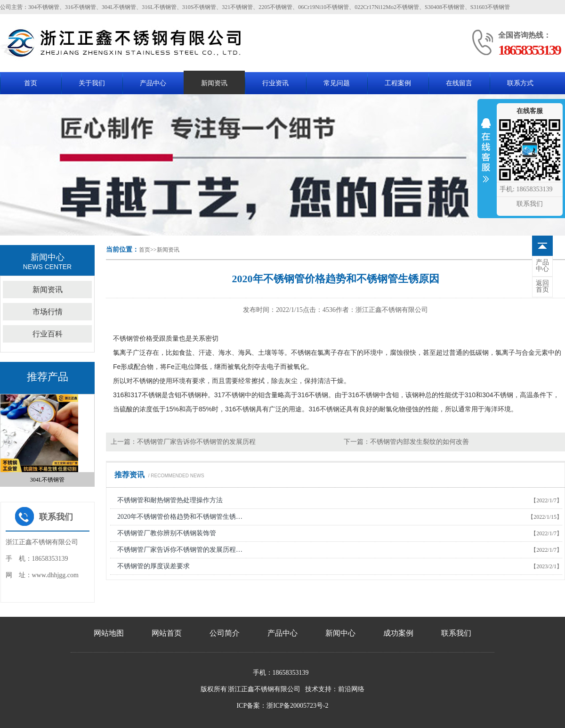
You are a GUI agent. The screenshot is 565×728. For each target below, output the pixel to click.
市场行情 (48, 312)
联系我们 (456, 633)
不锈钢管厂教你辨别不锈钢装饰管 (167, 533)
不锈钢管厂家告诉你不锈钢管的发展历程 (196, 442)
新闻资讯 (214, 83)
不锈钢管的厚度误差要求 (153, 566)
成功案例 (398, 633)
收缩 (486, 156)
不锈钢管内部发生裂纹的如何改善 (420, 442)
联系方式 (520, 83)
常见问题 (337, 83)
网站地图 (109, 633)
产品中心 (153, 83)
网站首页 (167, 633)
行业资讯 (275, 83)
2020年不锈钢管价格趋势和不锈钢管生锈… (180, 517)
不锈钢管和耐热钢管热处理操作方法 (170, 500)
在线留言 (459, 83)
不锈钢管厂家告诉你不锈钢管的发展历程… (180, 550)
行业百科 (48, 334)
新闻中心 (340, 633)
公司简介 (225, 633)
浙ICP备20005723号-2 (297, 706)
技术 (312, 689)
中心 (542, 266)
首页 (31, 83)
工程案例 (398, 83)
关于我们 (92, 83)
